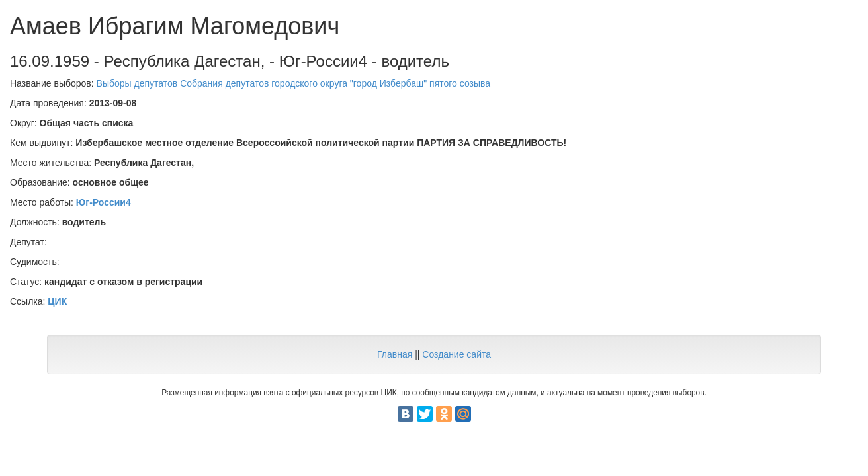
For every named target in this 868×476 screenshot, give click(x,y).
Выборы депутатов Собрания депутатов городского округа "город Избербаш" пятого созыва (294, 83)
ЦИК (57, 301)
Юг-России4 (104, 202)
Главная (395, 354)
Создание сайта (456, 354)
